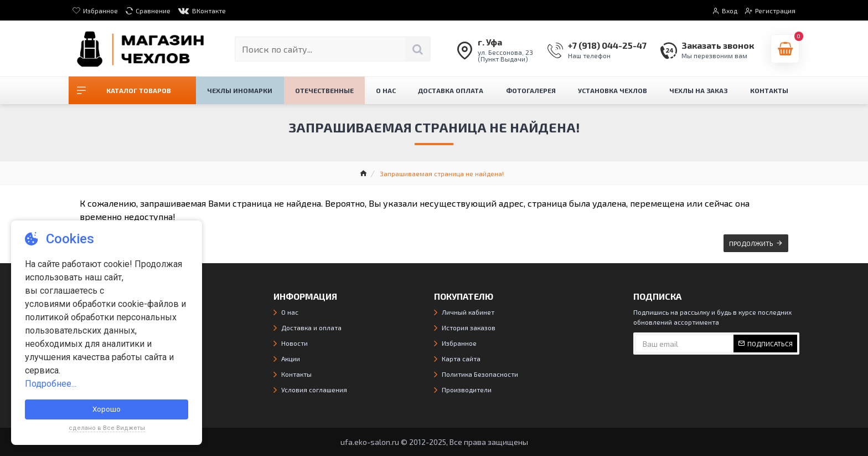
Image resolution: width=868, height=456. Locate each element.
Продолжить (751, 243)
